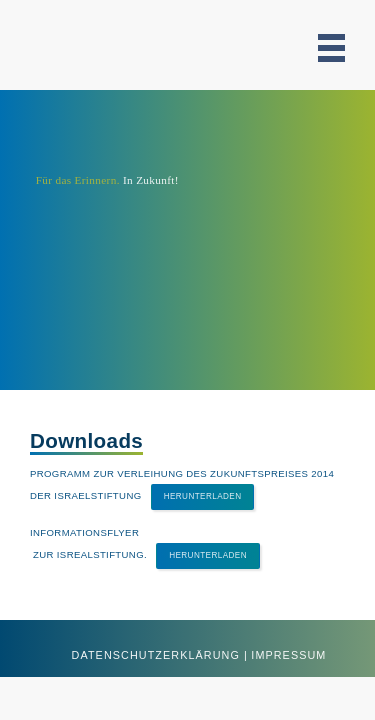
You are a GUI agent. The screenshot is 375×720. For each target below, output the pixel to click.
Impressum (288, 655)
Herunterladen (203, 496)
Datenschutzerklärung (156, 655)
